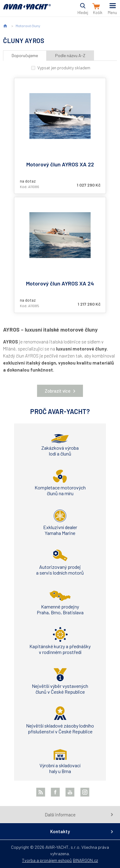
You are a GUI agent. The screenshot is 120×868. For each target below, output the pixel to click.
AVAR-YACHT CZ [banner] (27, 10)
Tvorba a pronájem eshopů (47, 860)
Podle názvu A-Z (70, 55)
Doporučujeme (25, 55)
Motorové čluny (28, 26)
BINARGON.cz (85, 860)
